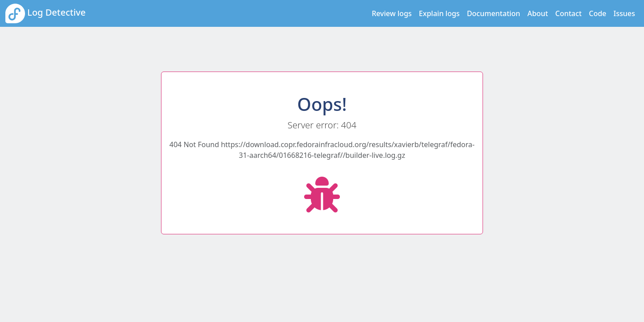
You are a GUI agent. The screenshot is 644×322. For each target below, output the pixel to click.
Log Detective (46, 13)
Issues (624, 13)
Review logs (392, 13)
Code (598, 13)
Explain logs (439, 13)
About (538, 13)
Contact (569, 13)
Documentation (494, 13)
